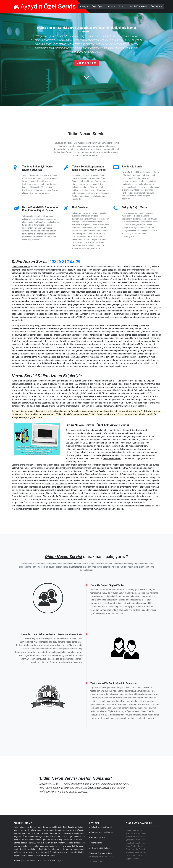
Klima (111, 6)
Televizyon (155, 6)
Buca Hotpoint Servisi (135, 849)
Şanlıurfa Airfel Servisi (136, 840)
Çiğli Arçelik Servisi (134, 830)
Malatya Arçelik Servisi (136, 852)
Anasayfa (85, 6)
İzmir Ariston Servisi (135, 856)
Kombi (122, 6)
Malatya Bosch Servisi (136, 843)
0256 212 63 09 (66, 261)
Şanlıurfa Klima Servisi (136, 837)
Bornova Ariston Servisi (136, 834)
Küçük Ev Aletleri (138, 6)
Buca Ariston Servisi (135, 846)
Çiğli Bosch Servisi (134, 859)
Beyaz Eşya (97, 6)
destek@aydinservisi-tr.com (101, 856)
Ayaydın (45, 6)
